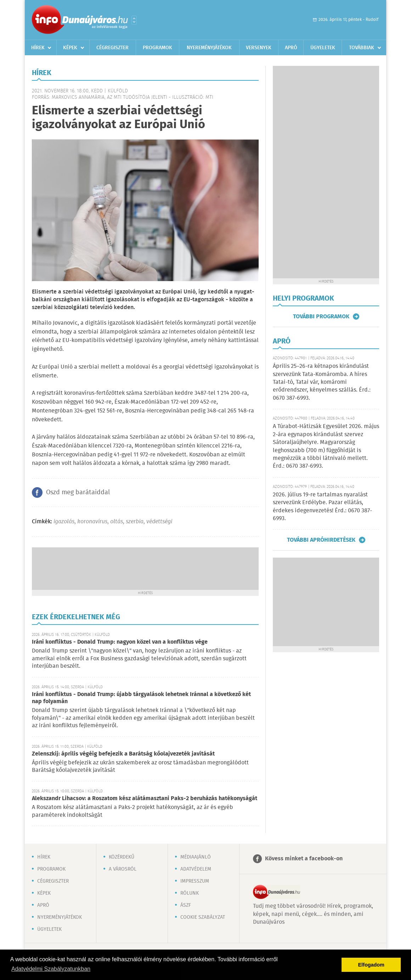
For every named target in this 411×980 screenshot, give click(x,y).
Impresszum (195, 881)
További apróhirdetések (321, 540)
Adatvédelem (196, 869)
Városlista (134, 20)
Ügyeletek (323, 48)
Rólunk (190, 893)
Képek (70, 48)
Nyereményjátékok (209, 48)
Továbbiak (362, 48)
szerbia (135, 522)
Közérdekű (122, 857)
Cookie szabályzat (203, 917)
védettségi (159, 522)
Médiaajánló (196, 857)
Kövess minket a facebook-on (304, 859)
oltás (117, 522)
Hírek (38, 48)
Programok (157, 48)
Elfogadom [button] (371, 965)
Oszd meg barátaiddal (78, 492)
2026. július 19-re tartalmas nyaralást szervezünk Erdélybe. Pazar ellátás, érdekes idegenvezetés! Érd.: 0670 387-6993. (322, 507)
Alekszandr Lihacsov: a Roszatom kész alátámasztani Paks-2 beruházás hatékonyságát (145, 799)
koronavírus (92, 522)
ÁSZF (186, 905)
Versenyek (259, 48)
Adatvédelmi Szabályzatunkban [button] (51, 969)
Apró (291, 48)
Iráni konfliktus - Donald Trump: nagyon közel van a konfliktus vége (120, 642)
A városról (123, 869)
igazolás (64, 522)
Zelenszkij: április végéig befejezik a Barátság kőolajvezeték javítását (123, 754)
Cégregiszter (112, 48)
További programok (321, 317)
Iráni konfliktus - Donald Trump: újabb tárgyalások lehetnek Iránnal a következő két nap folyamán (141, 698)
